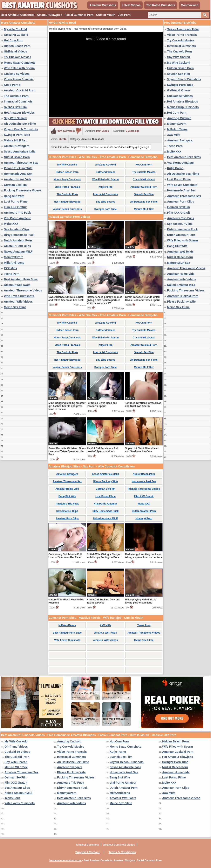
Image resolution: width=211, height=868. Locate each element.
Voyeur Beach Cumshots (21, 129)
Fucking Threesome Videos (23, 190)
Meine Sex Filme (15, 307)
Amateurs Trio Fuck (17, 213)
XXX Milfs (11, 268)
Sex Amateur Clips (17, 229)
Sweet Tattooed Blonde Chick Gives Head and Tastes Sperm (143, 299)
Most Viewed (190, 5)
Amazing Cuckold (16, 35)
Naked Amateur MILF (18, 252)
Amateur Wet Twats (17, 285)
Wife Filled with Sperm (19, 68)
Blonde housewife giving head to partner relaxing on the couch (105, 255)
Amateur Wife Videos (18, 302)
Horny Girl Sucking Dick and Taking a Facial (103, 601)
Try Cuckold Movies (17, 57)
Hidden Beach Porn (17, 46)
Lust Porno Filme (16, 202)
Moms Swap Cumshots (20, 63)
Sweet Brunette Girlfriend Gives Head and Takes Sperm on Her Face (67, 451)
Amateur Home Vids (18, 179)
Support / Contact (87, 852)
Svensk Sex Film (15, 107)
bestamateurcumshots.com (66, 860)
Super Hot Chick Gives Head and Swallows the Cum (142, 450)
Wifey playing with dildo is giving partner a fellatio (141, 601)
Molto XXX (11, 224)
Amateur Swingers (17, 146)
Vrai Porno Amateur (17, 218)
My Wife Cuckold (15, 29)
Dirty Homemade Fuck (19, 235)
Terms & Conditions (122, 852)
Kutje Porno (12, 85)
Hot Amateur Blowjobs (19, 113)
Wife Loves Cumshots (19, 296)
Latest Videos (131, 5)
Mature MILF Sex (15, 140)
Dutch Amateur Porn (18, 240)
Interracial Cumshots (18, 101)
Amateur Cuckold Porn (20, 90)
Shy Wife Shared (15, 118)
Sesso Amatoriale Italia (20, 151)
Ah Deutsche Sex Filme (20, 124)
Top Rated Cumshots (161, 5)
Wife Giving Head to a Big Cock (144, 252)
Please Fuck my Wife (18, 168)
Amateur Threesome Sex (21, 163)
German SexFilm (15, 185)
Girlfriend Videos (16, 51)
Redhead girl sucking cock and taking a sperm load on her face (144, 556)
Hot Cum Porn (14, 40)
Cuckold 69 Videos (17, 74)
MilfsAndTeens (14, 263)
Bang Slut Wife (14, 196)
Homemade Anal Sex (18, 174)
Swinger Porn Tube (17, 135)
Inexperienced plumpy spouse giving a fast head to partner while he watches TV (104, 300)
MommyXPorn (14, 257)
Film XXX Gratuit (15, 207)
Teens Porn (12, 274)
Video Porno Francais (19, 79)
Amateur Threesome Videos (23, 290)
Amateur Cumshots (103, 5)
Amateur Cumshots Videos (119, 845)
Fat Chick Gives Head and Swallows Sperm (102, 405)
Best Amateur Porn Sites (21, 279)
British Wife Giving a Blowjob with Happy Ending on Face (104, 556)
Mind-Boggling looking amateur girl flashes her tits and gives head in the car (67, 406)
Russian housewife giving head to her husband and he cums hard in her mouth (67, 255)
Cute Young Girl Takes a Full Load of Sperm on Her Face (65, 556)
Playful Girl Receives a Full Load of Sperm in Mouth (103, 450)
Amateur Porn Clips (17, 246)
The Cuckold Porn (16, 96)
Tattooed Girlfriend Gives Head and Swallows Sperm (143, 405)
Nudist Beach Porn (17, 157)
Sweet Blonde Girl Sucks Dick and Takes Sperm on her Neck (66, 299)
